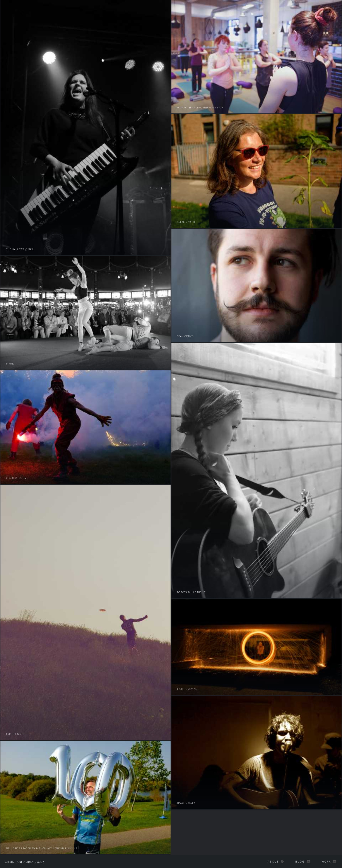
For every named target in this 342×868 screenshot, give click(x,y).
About (273, 861)
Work (326, 861)
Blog (300, 861)
